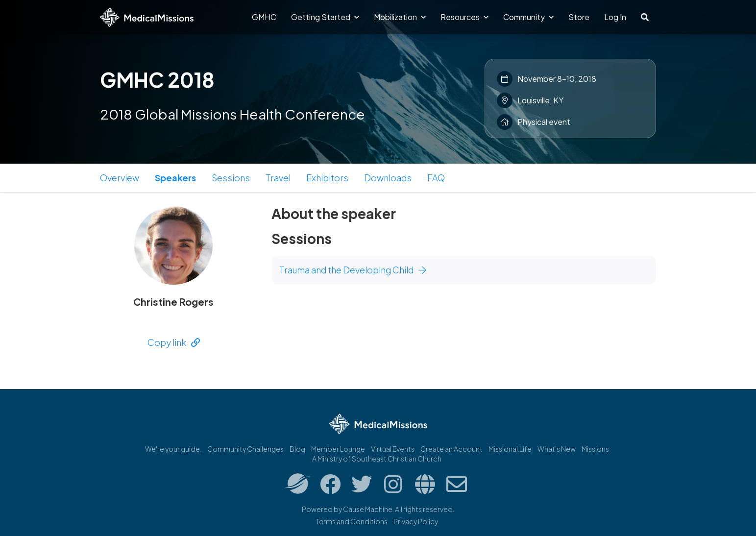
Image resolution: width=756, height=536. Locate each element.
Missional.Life (510, 449)
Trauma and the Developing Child (353, 270)
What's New (557, 449)
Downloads (388, 178)
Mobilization (400, 17)
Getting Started (325, 17)
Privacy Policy (416, 521)
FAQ (436, 178)
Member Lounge (338, 449)
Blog (297, 449)
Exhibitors (327, 178)
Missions (595, 449)
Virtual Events (393, 449)
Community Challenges (245, 449)
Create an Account (451, 449)
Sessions (231, 178)
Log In (615, 17)
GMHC (264, 17)
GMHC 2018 (157, 79)
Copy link (174, 342)
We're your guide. (173, 449)
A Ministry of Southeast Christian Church (377, 459)
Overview (120, 178)
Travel (278, 178)
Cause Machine (368, 509)
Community (528, 17)
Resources (464, 17)
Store (579, 17)
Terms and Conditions (352, 521)
